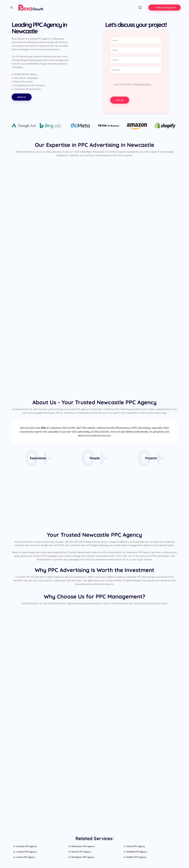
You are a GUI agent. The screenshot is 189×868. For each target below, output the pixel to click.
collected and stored (142, 84)
